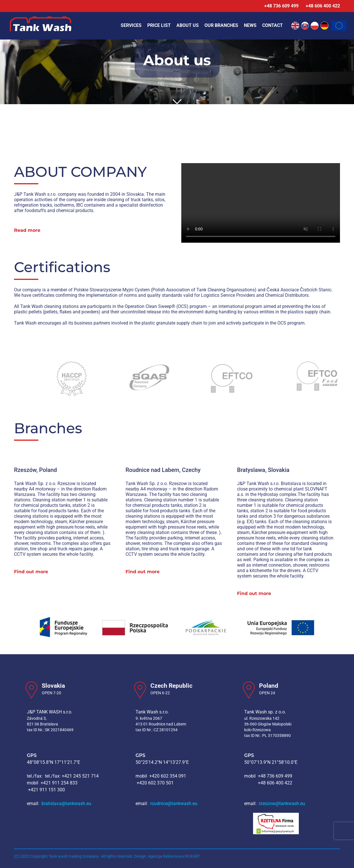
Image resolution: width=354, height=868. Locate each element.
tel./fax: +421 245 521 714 (72, 776)
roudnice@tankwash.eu (174, 803)
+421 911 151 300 (46, 790)
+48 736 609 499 (281, 6)
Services (131, 25)
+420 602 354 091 (168, 776)
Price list (159, 25)
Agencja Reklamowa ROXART (174, 856)
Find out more (31, 572)
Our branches (221, 25)
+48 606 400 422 (323, 6)
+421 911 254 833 (59, 783)
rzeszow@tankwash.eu (282, 803)
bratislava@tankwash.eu (66, 803)
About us (188, 25)
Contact (273, 25)
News (250, 25)
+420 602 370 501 (155, 783)
